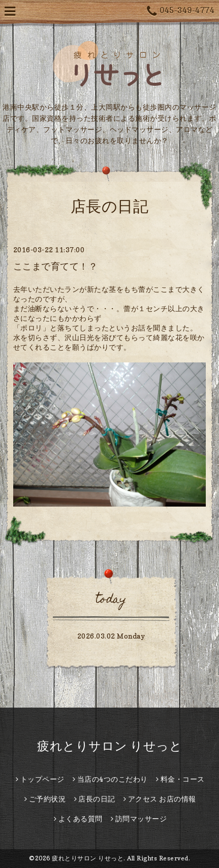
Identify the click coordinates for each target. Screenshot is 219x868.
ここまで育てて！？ (56, 266)
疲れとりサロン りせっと (109, 746)
